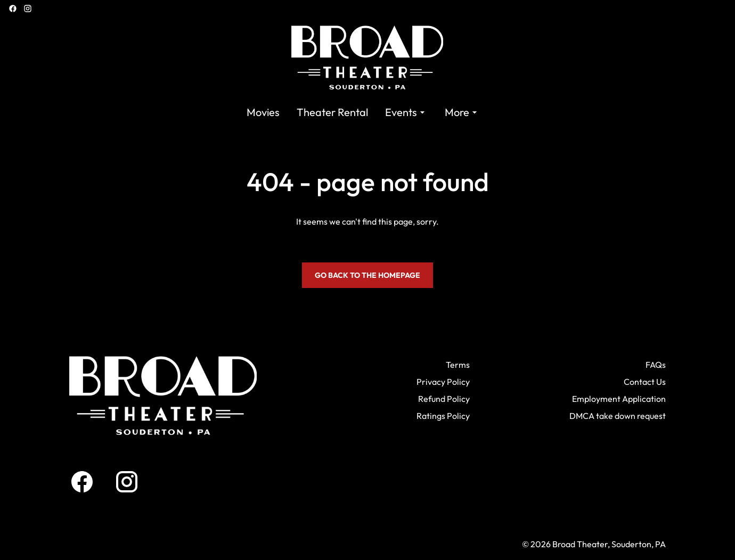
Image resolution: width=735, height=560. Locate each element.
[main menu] (363, 112)
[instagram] (28, 9)
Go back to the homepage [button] (367, 275)
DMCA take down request (618, 416)
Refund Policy (444, 399)
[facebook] (13, 9)
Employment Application (619, 399)
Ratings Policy (443, 416)
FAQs (656, 365)
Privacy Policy (443, 382)
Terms (458, 365)
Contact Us (645, 382)
